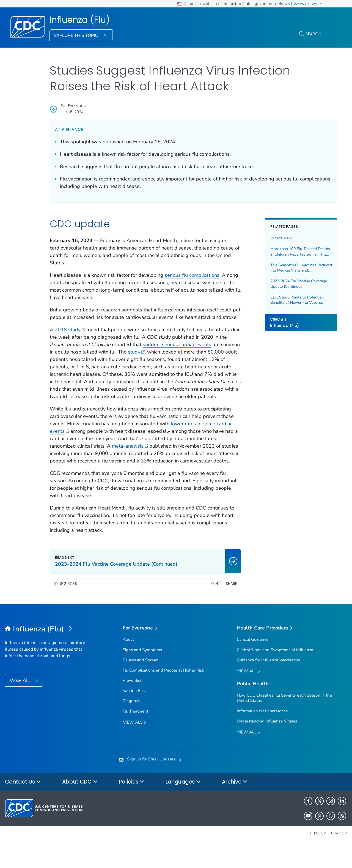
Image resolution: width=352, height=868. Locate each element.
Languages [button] (183, 804)
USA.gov (339, 855)
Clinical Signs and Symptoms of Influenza (275, 672)
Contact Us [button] (23, 804)
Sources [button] (68, 606)
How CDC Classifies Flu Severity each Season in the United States (284, 720)
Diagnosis (132, 723)
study (181, 359)
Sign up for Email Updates (151, 781)
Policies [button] (132, 804)
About (128, 662)
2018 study (70, 337)
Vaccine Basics (136, 713)
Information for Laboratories (262, 733)
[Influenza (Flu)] (48, 651)
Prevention (133, 703)
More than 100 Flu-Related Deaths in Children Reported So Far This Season (286, 252)
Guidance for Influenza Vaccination (269, 682)
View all (134, 745)
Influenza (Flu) (80, 20)
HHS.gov (318, 855)
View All (20, 703)
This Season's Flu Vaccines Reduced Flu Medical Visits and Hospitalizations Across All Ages (286, 268)
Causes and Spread (141, 682)
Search (313, 34)
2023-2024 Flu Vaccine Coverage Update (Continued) (284, 284)
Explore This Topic (77, 35)
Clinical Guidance (253, 662)
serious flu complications (192, 275)
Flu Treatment (135, 733)
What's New (270, 238)
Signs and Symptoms (142, 672)
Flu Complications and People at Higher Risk (163, 692)
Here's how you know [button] (300, 3)
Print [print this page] (204, 606)
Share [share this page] (221, 606)
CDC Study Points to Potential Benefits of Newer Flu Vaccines (286, 300)
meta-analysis (207, 461)
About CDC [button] (80, 804)
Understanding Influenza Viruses (267, 743)
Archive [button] (235, 804)
